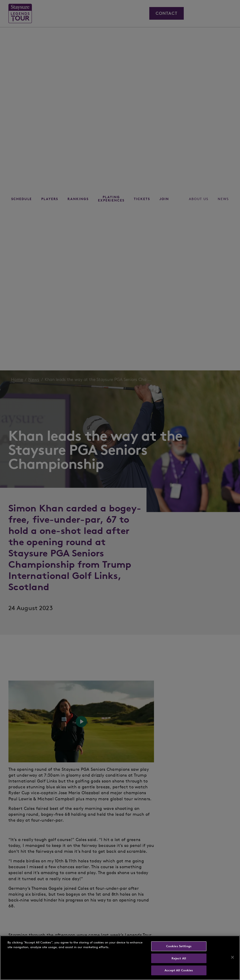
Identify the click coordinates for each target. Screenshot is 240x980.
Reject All (179, 958)
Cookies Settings (179, 946)
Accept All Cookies (179, 970)
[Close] (232, 957)
